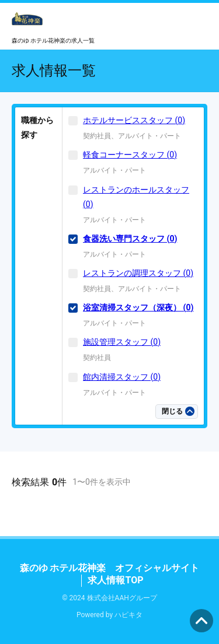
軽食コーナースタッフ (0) (130, 155)
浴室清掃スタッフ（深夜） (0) (138, 307)
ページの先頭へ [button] (201, 621)
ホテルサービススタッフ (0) (134, 120)
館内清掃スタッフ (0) (122, 377)
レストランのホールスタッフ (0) (136, 197)
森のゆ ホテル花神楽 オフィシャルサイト (110, 568)
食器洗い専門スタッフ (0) (130, 239)
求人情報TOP (115, 580)
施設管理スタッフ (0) (122, 342)
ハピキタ (128, 615)
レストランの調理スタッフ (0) (138, 273)
